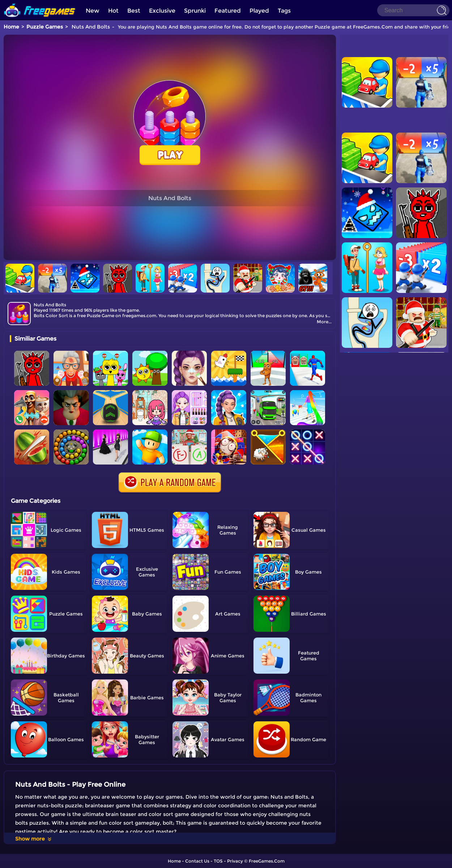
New (93, 11)
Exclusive (162, 11)
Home (11, 27)
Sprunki (195, 11)
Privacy (235, 861)
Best (134, 11)
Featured (228, 11)
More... (324, 322)
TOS (218, 861)
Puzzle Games (45, 27)
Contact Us (197, 861)
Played (259, 11)
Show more (34, 839)
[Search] (413, 10)
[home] (40, 3)
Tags (284, 11)
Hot (113, 11)
